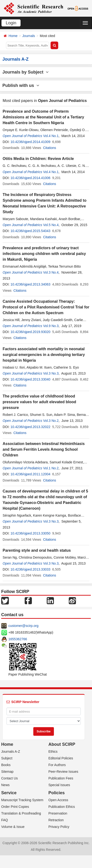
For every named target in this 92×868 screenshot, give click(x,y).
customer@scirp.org (23, 626)
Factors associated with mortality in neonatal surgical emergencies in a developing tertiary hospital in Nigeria (44, 355)
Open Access (58, 800)
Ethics (53, 752)
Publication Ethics (62, 807)
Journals (29, 36)
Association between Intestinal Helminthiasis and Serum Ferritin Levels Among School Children (44, 449)
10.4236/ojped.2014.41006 (31, 178)
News (5, 785)
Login (11, 23)
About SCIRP (62, 744)
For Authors (57, 765)
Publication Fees (61, 778)
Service (9, 793)
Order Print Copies (15, 807)
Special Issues (59, 785)
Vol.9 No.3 (51, 326)
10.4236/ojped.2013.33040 (31, 379)
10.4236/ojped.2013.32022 (31, 427)
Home (13, 36)
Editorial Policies (61, 758)
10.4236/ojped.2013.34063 (31, 284)
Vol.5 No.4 (51, 225)
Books (6, 765)
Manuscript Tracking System (22, 800)
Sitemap (7, 772)
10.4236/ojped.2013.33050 (31, 533)
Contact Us (9, 778)
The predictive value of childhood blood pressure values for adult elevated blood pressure (39, 402)
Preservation (58, 813)
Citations (50, 148)
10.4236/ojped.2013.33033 (31, 569)
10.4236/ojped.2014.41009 (31, 142)
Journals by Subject (26, 72)
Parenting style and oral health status (37, 550)
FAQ (5, 820)
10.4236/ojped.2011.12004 (31, 474)
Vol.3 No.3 (51, 373)
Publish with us (21, 85)
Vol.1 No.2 (51, 468)
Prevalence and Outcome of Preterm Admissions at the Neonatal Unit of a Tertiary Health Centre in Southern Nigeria (43, 117)
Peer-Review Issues (63, 772)
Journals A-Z (11, 752)
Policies (57, 793)
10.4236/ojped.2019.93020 (31, 332)
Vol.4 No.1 (51, 136)
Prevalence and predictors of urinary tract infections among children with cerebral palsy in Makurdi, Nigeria (44, 254)
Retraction (56, 820)
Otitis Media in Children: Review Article (38, 159)
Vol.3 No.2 (51, 421)
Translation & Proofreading (21, 813)
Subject (7, 758)
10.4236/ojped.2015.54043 (31, 231)
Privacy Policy (59, 827)
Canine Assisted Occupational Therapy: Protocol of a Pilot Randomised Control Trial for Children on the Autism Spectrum (46, 307)
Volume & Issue (13, 827)
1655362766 (18, 639)
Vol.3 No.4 (51, 272)
